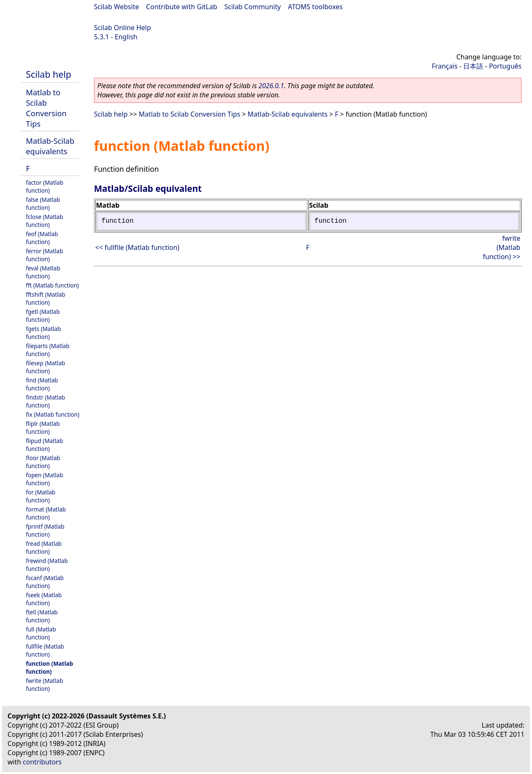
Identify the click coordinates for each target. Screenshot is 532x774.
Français (445, 66)
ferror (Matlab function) (44, 255)
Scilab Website (117, 7)
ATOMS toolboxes (315, 7)
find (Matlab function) (42, 384)
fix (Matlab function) (53, 414)
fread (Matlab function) (44, 547)
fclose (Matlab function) (44, 221)
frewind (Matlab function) (47, 565)
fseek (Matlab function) (44, 599)
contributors (42, 762)
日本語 (473, 66)
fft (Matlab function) (52, 285)
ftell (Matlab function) (42, 616)
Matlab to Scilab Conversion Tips (46, 108)
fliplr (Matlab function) (43, 428)
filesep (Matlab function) (46, 367)
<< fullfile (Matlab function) (137, 247)
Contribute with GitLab (182, 7)
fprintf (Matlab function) (45, 530)
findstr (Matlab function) (46, 401)
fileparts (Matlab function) (48, 350)
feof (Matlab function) (42, 238)
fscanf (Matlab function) (45, 582)
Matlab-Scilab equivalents (50, 146)
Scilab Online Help (122, 28)
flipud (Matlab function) (44, 445)
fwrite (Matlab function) (44, 685)
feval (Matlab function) (43, 272)
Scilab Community (252, 7)
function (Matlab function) (49, 667)
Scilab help (49, 74)
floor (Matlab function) (43, 462)
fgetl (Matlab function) (43, 316)
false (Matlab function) (43, 204)
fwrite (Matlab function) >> (502, 247)
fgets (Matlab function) (43, 333)
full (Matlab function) (41, 633)
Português (505, 66)
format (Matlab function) (46, 513)
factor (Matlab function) (45, 186)
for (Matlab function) (41, 496)
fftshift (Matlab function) (46, 298)
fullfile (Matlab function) (45, 650)
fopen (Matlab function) (44, 479)
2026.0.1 (271, 86)
